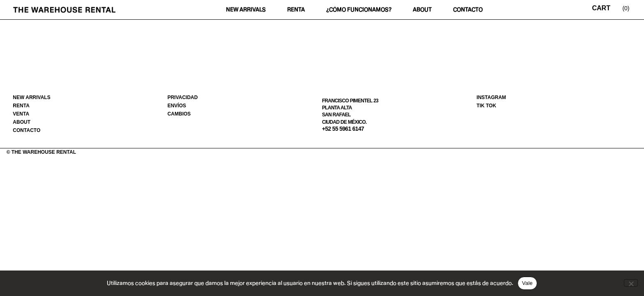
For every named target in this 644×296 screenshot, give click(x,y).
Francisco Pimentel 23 (350, 101)
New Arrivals (246, 10)
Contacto (468, 10)
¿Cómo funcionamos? (359, 10)
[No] (631, 283)
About (422, 10)
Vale (527, 283)
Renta (296, 10)
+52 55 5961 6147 (343, 129)
